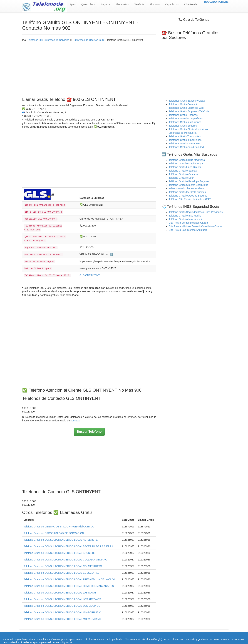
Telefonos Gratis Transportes (185, 136)
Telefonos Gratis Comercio (183, 104)
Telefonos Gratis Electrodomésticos (188, 129)
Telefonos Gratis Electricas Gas (186, 108)
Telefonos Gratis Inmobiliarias (185, 140)
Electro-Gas (122, 4)
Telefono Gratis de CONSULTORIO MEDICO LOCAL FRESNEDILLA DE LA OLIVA (70, 579)
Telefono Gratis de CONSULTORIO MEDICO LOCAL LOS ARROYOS (62, 599)
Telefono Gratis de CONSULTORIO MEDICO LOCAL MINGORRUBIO (62, 612)
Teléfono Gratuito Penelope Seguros (189, 181)
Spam (73, 4)
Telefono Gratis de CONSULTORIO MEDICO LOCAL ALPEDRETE (61, 540)
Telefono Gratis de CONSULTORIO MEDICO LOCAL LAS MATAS (60, 593)
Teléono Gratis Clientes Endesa (186, 188)
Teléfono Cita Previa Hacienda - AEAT (190, 199)
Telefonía (139, 4)
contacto (75, 421)
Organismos (172, 4)
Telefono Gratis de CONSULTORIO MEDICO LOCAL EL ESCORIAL (61, 573)
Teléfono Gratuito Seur (181, 178)
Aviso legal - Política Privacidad (129, 635)
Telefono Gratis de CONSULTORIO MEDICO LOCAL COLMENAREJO (63, 566)
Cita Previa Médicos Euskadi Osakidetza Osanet (196, 226)
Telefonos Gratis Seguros (183, 126)
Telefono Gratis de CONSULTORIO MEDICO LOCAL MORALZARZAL (62, 619)
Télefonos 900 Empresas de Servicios (48, 40)
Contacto (177, 635)
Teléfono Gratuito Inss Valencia (186, 219)
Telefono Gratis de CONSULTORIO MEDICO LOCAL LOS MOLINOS (62, 606)
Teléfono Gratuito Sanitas (183, 171)
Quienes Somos (102, 635)
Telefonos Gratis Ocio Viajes (184, 144)
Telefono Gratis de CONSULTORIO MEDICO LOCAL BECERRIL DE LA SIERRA (68, 546)
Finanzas (155, 4)
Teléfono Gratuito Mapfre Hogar (186, 163)
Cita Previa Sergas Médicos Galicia (188, 223)
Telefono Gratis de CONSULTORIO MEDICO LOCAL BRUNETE (59, 553)
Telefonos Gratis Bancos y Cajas (187, 101)
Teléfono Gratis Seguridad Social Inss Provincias (196, 212)
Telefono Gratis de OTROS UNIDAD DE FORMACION (54, 533)
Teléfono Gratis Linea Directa (185, 167)
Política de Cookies (160, 635)
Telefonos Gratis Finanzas (183, 115)
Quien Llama (89, 4)
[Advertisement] (89, 69)
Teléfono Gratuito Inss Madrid (185, 216)
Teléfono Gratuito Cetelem (183, 174)
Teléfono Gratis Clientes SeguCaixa (188, 185)
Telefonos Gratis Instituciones (185, 122)
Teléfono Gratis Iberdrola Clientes (187, 192)
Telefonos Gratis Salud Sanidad (186, 147)
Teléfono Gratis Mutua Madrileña (187, 160)
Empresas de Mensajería (183, 133)
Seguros (106, 4)
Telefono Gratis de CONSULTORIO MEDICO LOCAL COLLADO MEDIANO (65, 560)
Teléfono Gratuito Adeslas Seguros (188, 196)
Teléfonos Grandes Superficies (186, 119)
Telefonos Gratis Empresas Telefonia (189, 111)
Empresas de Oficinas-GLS (89, 40)
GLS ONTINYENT (90, 275)
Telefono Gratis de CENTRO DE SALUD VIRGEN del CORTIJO (59, 527)
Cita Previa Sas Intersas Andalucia (188, 230)
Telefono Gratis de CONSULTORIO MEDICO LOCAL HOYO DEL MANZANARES (69, 586)
